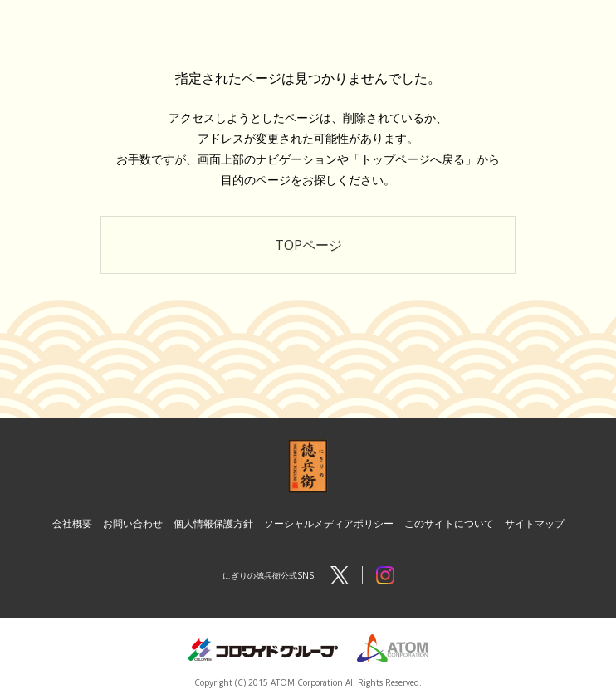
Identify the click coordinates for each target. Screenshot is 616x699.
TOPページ (308, 245)
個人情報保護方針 (213, 523)
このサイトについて (449, 523)
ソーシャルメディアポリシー (329, 523)
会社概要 (72, 523)
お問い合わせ (133, 523)
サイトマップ (535, 523)
